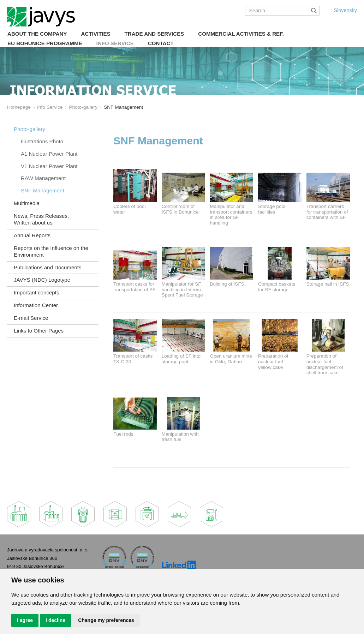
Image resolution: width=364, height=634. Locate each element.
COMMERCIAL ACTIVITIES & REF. (241, 34)
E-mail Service (31, 318)
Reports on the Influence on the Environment (51, 251)
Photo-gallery (83, 107)
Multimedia (27, 203)
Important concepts (37, 292)
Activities (96, 34)
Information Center (36, 305)
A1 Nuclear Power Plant (49, 154)
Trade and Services (154, 34)
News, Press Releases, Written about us (41, 219)
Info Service (115, 43)
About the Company (37, 34)
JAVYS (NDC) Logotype (42, 280)
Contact (161, 43)
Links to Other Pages (39, 331)
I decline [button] (55, 620)
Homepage (19, 107)
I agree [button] (25, 620)
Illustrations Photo (42, 141)
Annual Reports (32, 235)
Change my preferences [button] (106, 620)
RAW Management (43, 178)
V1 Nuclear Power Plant (49, 166)
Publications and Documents (48, 267)
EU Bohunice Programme (45, 43)
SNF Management (43, 190)
